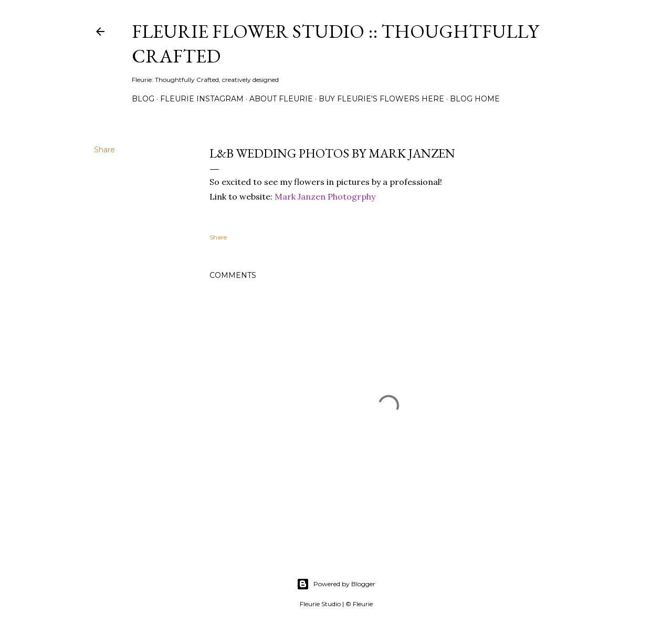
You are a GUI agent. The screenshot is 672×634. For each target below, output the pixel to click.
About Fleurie (281, 99)
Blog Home (475, 99)
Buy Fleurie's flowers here (381, 99)
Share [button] (104, 150)
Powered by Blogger (336, 584)
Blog (143, 99)
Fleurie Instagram (202, 99)
